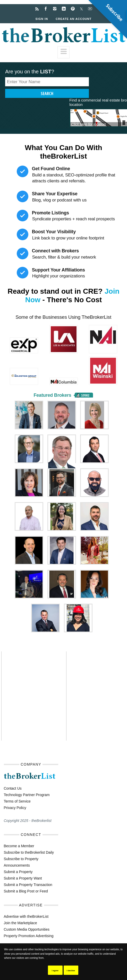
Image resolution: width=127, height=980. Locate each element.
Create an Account (74, 19)
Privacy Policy (15, 808)
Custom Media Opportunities (27, 929)
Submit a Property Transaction (28, 885)
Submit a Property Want (23, 878)
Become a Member (19, 846)
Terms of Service (17, 801)
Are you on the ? (30, 72)
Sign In (42, 19)
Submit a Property (18, 872)
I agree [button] (55, 971)
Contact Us (13, 788)
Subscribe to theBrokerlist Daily (29, 852)
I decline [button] (71, 971)
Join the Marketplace (20, 923)
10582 (85, 395)
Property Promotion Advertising (29, 936)
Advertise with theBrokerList (26, 916)
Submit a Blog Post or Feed (26, 891)
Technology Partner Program (27, 795)
